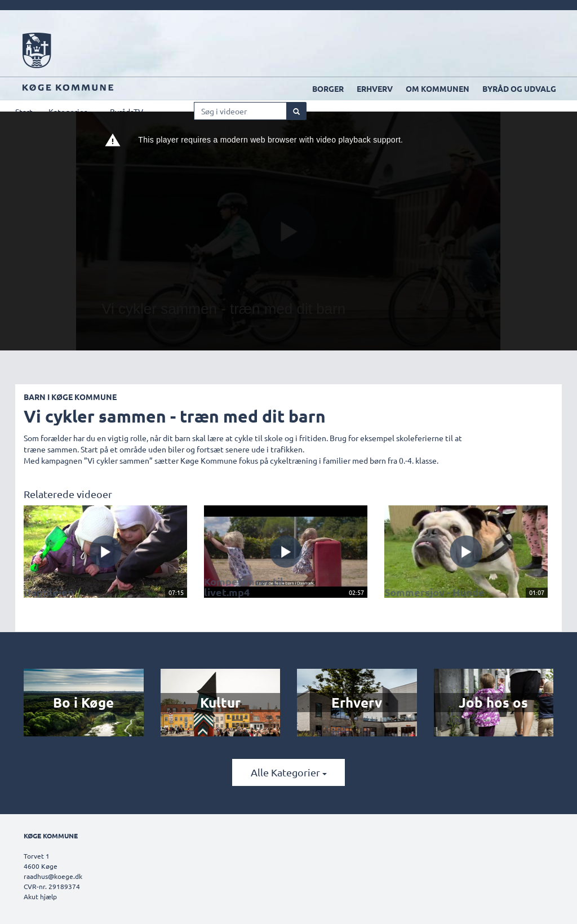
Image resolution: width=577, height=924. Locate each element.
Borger (328, 88)
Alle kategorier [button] (289, 772)
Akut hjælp (40, 896)
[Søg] (296, 111)
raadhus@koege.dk (53, 876)
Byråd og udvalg (519, 88)
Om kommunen (438, 88)
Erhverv (375, 88)
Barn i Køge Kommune (70, 397)
